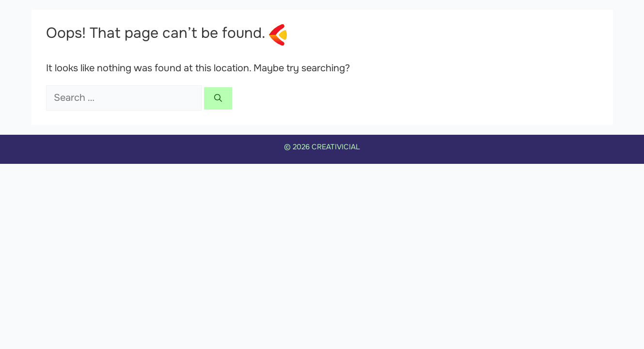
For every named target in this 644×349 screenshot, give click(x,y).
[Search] (218, 98)
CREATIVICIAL (336, 147)
